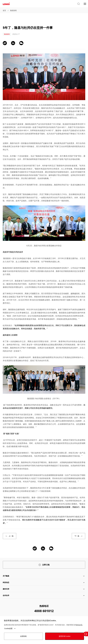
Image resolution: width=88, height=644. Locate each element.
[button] (78, 4)
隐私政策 (79, 625)
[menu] (85, 4)
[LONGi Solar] (6, 4)
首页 (4, 10)
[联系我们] (86, 634)
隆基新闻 (13, 10)
